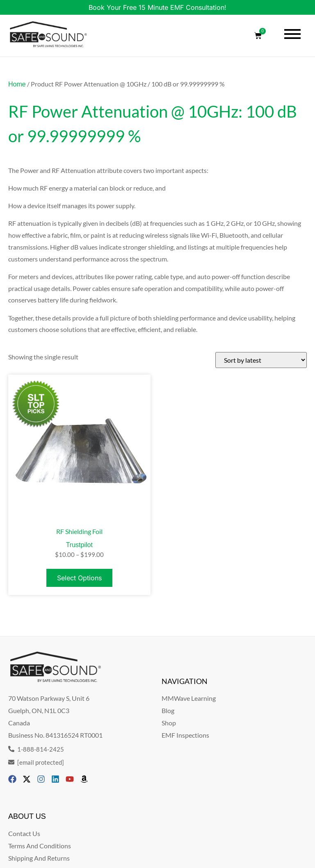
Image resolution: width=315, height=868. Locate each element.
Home (17, 84)
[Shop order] (261, 360)
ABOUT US (27, 816)
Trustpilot (79, 545)
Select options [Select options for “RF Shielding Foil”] (79, 578)
